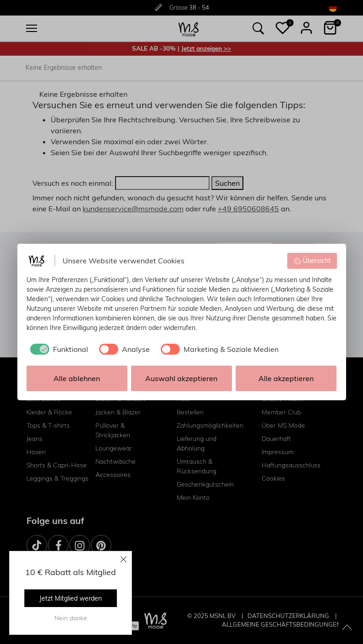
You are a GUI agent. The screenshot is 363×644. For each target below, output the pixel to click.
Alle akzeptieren (286, 378)
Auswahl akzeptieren (181, 378)
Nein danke (71, 618)
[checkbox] (57, 349)
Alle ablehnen (77, 378)
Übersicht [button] (312, 261)
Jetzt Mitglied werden (71, 598)
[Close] (124, 559)
